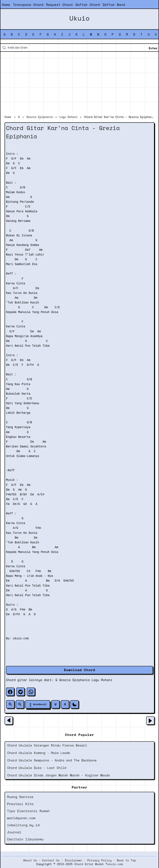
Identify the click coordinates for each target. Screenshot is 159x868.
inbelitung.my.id (23, 825)
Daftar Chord (88, 5)
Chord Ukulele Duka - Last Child (37, 768)
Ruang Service (20, 797)
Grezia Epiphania (74, 680)
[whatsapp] (31, 692)
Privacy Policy (99, 860)
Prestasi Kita (20, 804)
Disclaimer (73, 860)
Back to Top (126, 860)
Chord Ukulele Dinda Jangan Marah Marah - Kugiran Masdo (59, 775)
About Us (30, 860)
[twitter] (20, 692)
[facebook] (10, 692)
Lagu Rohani (102, 680)
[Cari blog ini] (79, 48)
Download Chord (79, 670)
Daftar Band (114, 5)
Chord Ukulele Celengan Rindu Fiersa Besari (47, 745)
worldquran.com (21, 818)
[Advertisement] (79, 84)
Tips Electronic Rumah (28, 811)
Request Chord (59, 5)
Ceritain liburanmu (25, 839)
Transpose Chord (28, 5)
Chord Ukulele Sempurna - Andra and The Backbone (52, 760)
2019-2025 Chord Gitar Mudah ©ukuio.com (90, 864)
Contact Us (51, 860)
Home (6, 5)
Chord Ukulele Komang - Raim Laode (39, 753)
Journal (14, 832)
